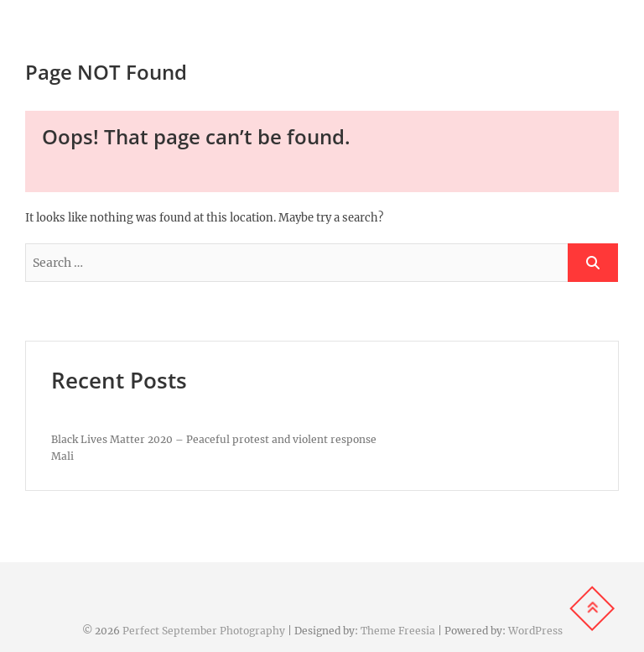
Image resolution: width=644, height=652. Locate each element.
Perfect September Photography (204, 631)
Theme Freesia (398, 631)
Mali (62, 456)
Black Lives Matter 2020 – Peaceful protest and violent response (214, 439)
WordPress (535, 631)
